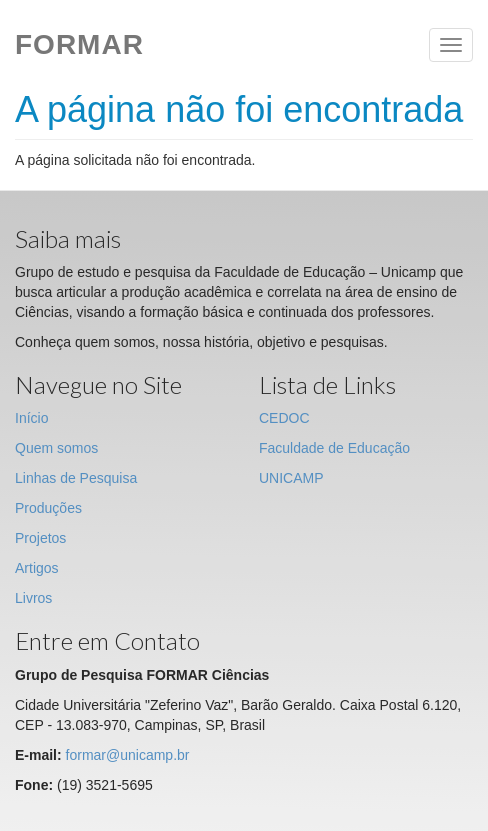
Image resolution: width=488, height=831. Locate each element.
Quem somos (56, 448)
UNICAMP (291, 478)
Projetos (40, 538)
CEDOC (284, 418)
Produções (48, 508)
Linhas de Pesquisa (76, 478)
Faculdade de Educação (334, 448)
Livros (33, 598)
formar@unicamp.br (128, 755)
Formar (79, 44)
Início (31, 418)
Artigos (37, 568)
